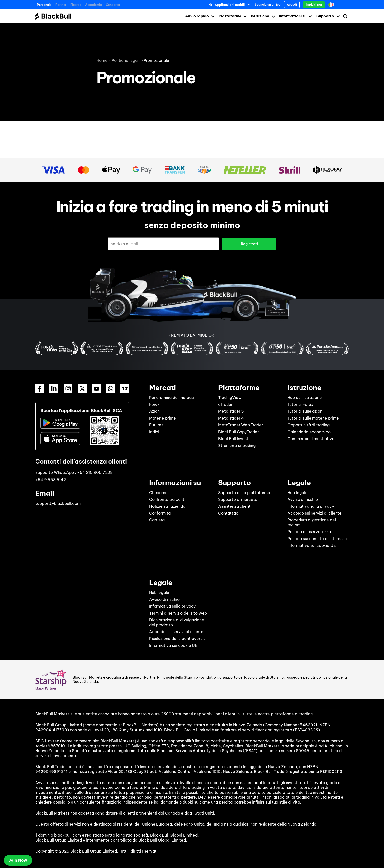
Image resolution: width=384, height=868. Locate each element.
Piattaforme (230, 16)
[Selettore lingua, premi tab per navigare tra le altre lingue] (335, 5)
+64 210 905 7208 (95, 472)
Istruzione (260, 16)
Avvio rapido (197, 16)
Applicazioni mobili (230, 5)
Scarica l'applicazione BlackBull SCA (81, 410)
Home (102, 60)
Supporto (325, 16)
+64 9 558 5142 (51, 479)
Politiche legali (126, 60)
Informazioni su (293, 16)
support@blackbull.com (58, 503)
